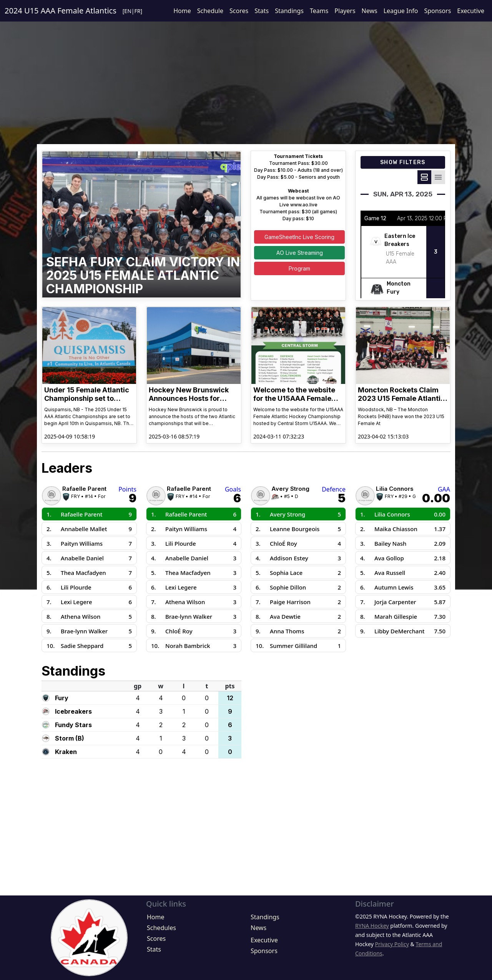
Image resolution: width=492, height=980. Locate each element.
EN (128, 11)
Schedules (161, 928)
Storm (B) (70, 738)
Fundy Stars (73, 725)
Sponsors (437, 11)
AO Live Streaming (300, 253)
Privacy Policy (392, 944)
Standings (289, 11)
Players (345, 11)
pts (230, 686)
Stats (262, 11)
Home (182, 11)
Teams (319, 11)
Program (299, 268)
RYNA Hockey (372, 926)
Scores (239, 11)
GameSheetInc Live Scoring (299, 237)
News (370, 11)
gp (138, 686)
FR (138, 11)
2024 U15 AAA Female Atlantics (61, 11)
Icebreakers (73, 711)
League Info (401, 11)
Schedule (210, 11)
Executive (471, 11)
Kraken (66, 752)
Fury (62, 698)
